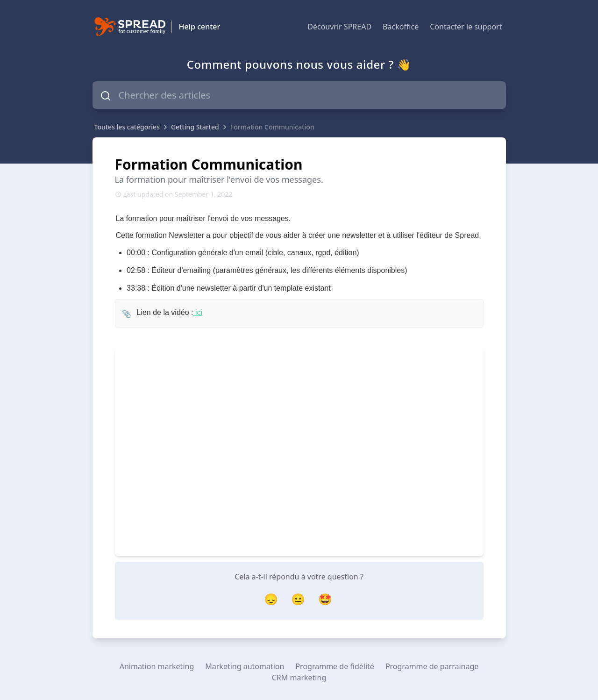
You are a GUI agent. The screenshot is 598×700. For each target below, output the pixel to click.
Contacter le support (466, 27)
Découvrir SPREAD (339, 27)
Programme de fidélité (335, 666)
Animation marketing (157, 666)
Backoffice (401, 27)
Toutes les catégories (127, 127)
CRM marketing (299, 678)
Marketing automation (245, 666)
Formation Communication (272, 127)
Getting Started (195, 127)
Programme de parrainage (432, 666)
